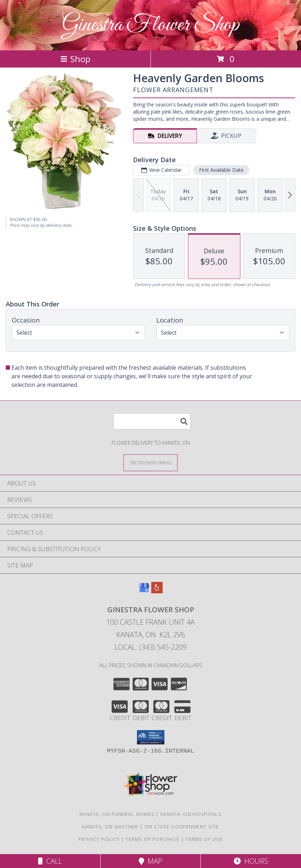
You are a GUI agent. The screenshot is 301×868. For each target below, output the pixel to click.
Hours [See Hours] (251, 861)
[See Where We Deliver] (150, 462)
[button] (151, 737)
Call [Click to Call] (50, 861)
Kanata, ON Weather (110, 827)
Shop (75, 59)
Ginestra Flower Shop (150, 25)
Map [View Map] (150, 861)
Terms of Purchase (152, 839)
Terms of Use (204, 839)
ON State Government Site (182, 827)
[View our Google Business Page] (144, 591)
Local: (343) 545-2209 (150, 647)
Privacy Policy (99, 839)
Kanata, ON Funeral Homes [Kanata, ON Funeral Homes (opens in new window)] (117, 814)
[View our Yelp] (157, 591)
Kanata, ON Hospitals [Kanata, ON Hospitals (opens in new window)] (191, 814)
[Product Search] (152, 421)
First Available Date (221, 170)
